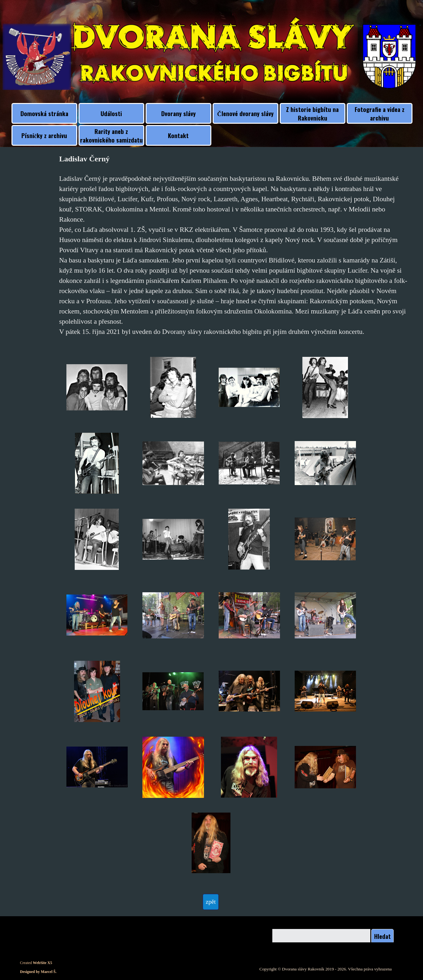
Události (111, 113)
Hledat (382, 936)
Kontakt (178, 135)
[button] (97, 387)
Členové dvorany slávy (245, 113)
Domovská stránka (44, 113)
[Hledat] (321, 936)
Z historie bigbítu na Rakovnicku (312, 114)
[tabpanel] (234, 245)
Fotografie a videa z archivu (380, 114)
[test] (211, 902)
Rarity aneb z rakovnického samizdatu (111, 136)
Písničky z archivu (44, 135)
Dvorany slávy (178, 113)
